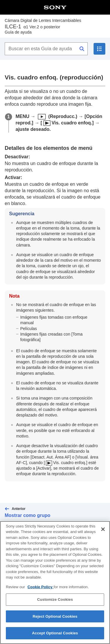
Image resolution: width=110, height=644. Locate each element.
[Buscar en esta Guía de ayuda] (46, 49)
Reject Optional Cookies (55, 618)
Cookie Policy (41, 589)
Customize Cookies (55, 602)
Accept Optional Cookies (55, 635)
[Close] (103, 531)
